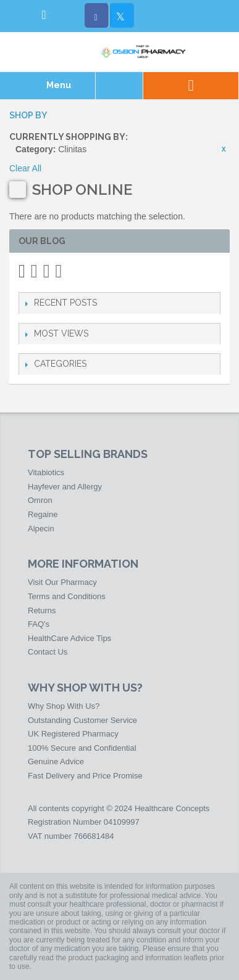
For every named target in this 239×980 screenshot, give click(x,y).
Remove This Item (224, 149)
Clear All (25, 168)
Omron (40, 500)
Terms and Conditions (67, 596)
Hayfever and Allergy (65, 487)
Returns (42, 610)
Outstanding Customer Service (82, 720)
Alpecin (41, 529)
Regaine (43, 514)
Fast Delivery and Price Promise (85, 776)
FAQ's (39, 624)
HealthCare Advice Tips (69, 638)
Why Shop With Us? (64, 706)
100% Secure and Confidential (82, 748)
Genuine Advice (56, 762)
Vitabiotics (46, 472)
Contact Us (48, 652)
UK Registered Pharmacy (73, 734)
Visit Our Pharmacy (62, 582)
